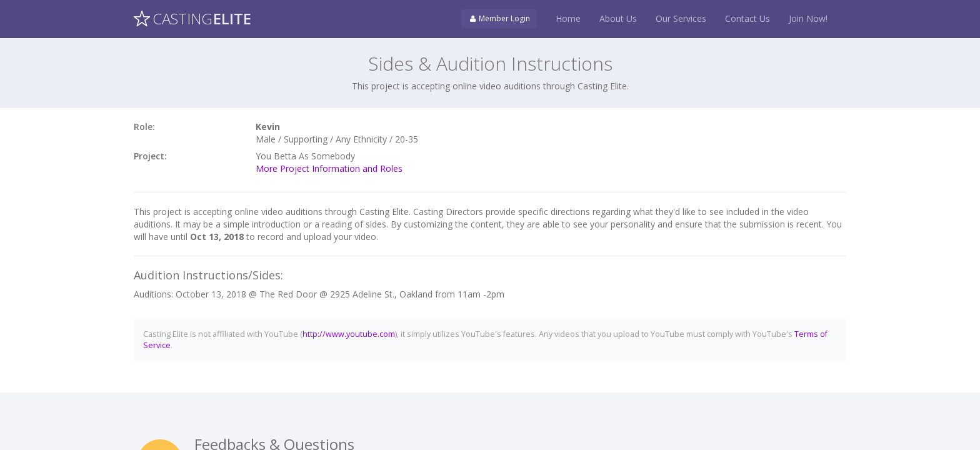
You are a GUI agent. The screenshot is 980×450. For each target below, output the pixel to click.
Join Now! (808, 18)
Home (568, 18)
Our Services (681, 18)
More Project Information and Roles (329, 168)
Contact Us (747, 18)
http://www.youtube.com (349, 334)
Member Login (499, 18)
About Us (618, 18)
